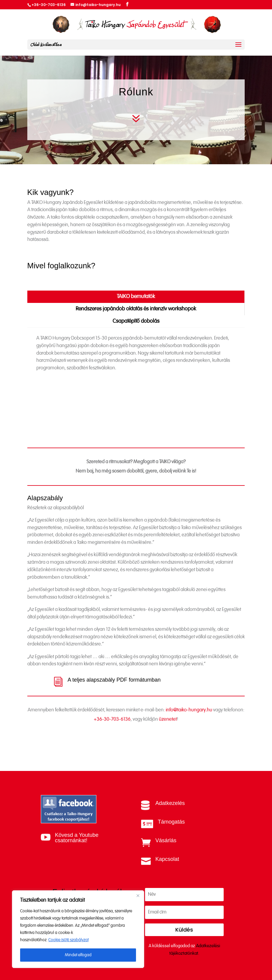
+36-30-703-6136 (112, 734)
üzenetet (168, 734)
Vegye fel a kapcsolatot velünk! (136, 758)
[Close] (138, 895)
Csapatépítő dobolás (136, 321)
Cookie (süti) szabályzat (68, 940)
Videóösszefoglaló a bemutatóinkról (95, 419)
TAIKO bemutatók (136, 297)
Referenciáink (64, 387)
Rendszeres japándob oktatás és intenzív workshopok (136, 309)
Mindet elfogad (78, 955)
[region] (78, 929)
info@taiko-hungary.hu (189, 725)
